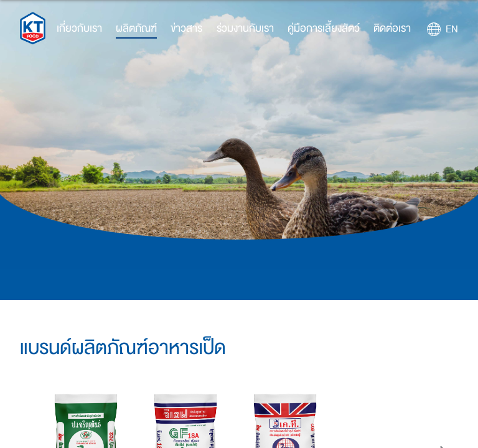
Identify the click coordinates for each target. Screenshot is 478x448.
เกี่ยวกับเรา (79, 28)
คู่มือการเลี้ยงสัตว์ (324, 28)
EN (452, 29)
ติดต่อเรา (392, 28)
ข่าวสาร (186, 28)
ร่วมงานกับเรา (245, 28)
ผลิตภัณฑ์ (136, 28)
